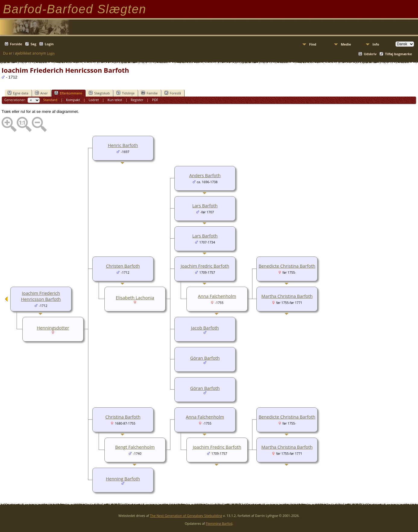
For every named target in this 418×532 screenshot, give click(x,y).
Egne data (18, 93)
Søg (33, 44)
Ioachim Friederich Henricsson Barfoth (41, 296)
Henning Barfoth (123, 479)
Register (137, 100)
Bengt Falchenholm (135, 447)
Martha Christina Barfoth (287, 296)
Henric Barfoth (123, 145)
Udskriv (370, 54)
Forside (16, 44)
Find (313, 44)
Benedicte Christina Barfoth (287, 266)
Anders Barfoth (205, 175)
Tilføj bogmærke (398, 54)
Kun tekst (115, 100)
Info (376, 44)
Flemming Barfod (219, 523)
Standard (50, 100)
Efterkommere (68, 93)
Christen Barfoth (123, 266)
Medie (346, 44)
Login (49, 44)
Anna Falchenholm (217, 296)
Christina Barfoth (123, 417)
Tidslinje (125, 93)
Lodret (94, 100)
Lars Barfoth (205, 205)
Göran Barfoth (205, 358)
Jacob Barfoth (205, 328)
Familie (149, 93)
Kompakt (73, 100)
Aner (41, 93)
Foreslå (173, 93)
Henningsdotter (53, 328)
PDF (155, 100)
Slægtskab (99, 93)
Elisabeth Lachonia (135, 298)
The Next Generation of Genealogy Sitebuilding (186, 516)
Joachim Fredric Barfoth (205, 266)
